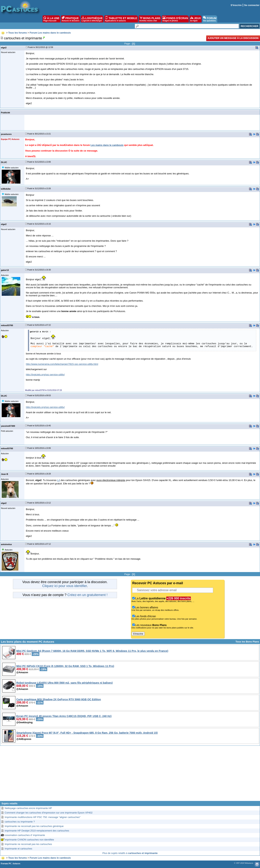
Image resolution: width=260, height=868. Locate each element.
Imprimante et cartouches (18, 849)
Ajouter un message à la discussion (233, 38)
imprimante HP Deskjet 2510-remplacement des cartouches (37, 831)
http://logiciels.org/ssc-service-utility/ (45, 375)
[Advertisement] (130, 775)
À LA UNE (51, 19)
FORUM (210, 19)
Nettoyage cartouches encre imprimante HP (28, 808)
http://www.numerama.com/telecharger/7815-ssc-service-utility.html (62, 364)
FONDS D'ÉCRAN (175, 19)
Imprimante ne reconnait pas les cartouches (28, 844)
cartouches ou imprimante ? (20, 822)
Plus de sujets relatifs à (130, 853)
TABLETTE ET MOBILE (121, 19)
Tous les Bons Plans (247, 642)
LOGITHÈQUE (92, 19)
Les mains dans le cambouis (107, 145)
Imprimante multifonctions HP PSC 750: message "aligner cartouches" (43, 817)
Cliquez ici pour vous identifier (64, 586)
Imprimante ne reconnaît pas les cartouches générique (34, 826)
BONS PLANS (150, 19)
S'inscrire (236, 5)
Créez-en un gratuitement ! (87, 595)
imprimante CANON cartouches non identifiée (29, 840)
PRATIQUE (71, 19)
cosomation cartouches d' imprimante (25, 835)
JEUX (196, 19)
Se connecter (252, 5)
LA (59, 480)
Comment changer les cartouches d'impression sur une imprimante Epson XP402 (49, 813)
